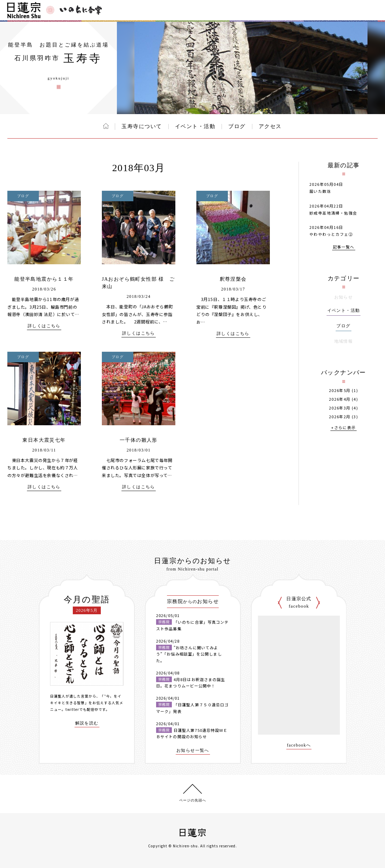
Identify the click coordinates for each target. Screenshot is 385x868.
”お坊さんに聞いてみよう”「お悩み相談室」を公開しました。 (189, 654)
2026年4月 (340, 399)
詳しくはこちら (44, 326)
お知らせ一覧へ (193, 751)
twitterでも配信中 (82, 709)
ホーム (106, 126)
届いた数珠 (320, 191)
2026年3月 (340, 408)
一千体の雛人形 (139, 440)
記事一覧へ (344, 247)
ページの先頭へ (193, 800)
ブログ (237, 126)
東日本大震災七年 (44, 440)
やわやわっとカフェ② (331, 234)
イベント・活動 (195, 126)
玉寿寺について (142, 126)
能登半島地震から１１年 (44, 279)
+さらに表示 (343, 428)
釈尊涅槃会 (233, 279)
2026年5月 (340, 390)
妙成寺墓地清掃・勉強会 (333, 213)
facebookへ (299, 745)
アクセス (270, 126)
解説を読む (87, 723)
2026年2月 (340, 417)
